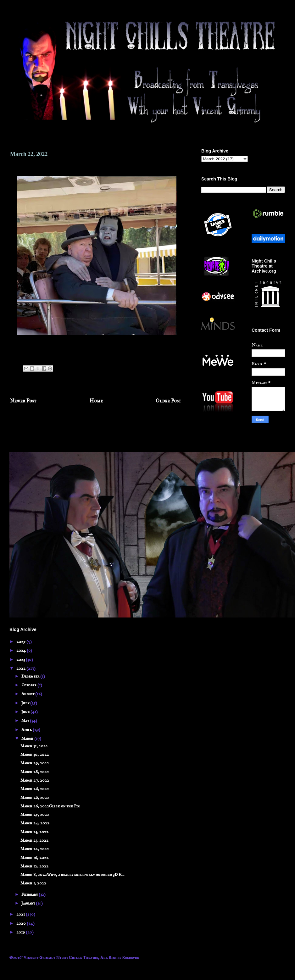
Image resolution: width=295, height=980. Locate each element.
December (31, 676)
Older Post (168, 401)
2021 (21, 914)
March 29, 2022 (35, 763)
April (27, 730)
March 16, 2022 (34, 858)
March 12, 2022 (34, 866)
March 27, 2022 (35, 780)
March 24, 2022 (35, 823)
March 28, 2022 (35, 772)
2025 (21, 642)
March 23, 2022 (34, 832)
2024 (22, 651)
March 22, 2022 (35, 849)
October (29, 685)
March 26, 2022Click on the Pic (50, 806)
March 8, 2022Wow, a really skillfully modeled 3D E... (72, 875)
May (26, 721)
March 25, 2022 (35, 815)
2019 (21, 932)
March (28, 739)
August (28, 694)
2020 (22, 923)
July (26, 703)
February (30, 894)
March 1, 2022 (33, 883)
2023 (21, 660)
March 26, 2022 (35, 789)
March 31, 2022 (34, 746)
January (29, 903)
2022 (21, 668)
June (26, 712)
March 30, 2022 (35, 755)
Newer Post (23, 401)
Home (96, 401)
